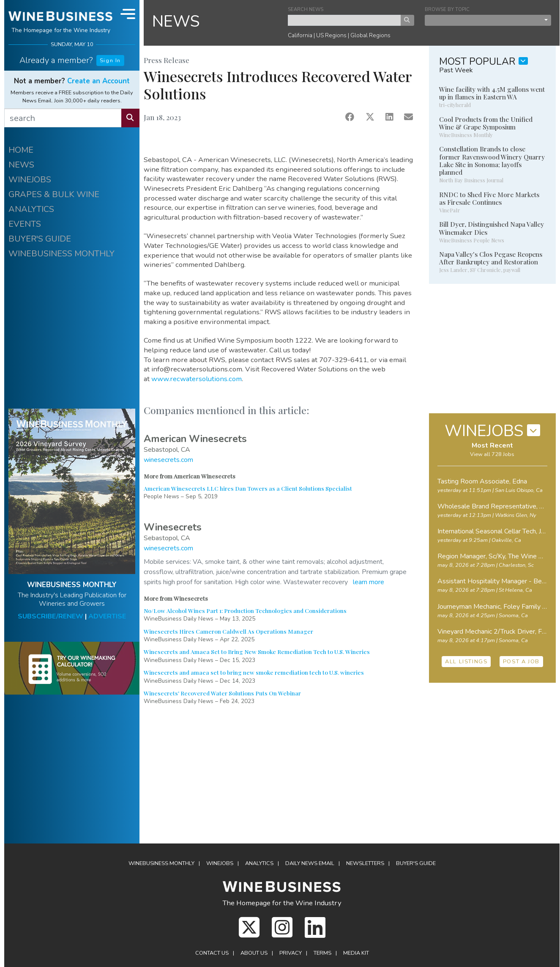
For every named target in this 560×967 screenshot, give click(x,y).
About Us (254, 953)
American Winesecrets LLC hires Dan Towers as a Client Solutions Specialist (248, 488)
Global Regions (370, 35)
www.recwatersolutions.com (197, 379)
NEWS (21, 165)
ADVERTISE (107, 616)
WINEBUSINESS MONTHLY (61, 254)
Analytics (259, 863)
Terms (322, 953)
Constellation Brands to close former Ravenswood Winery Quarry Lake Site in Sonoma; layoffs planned (492, 161)
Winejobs (220, 863)
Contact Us (212, 953)
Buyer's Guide (416, 863)
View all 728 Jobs (492, 454)
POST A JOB (521, 662)
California (300, 35)
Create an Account (98, 81)
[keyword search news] (344, 20)
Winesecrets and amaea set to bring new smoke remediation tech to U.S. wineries (254, 672)
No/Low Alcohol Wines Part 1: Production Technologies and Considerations (245, 610)
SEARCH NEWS (306, 10)
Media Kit (356, 953)
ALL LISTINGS (466, 662)
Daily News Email (310, 863)
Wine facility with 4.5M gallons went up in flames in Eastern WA (492, 93)
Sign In (110, 60)
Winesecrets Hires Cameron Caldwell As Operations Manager (228, 631)
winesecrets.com (168, 460)
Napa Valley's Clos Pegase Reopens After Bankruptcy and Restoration (491, 258)
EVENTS (25, 224)
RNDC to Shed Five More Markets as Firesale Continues (489, 198)
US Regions (331, 35)
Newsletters (365, 863)
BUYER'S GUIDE (40, 239)
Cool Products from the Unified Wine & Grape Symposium (486, 123)
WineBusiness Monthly (161, 863)
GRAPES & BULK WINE (54, 194)
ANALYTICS (31, 209)
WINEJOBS (30, 180)
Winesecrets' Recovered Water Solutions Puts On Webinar (222, 693)
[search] (63, 118)
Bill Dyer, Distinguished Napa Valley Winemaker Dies (492, 228)
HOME (21, 150)
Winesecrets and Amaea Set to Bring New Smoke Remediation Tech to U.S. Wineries (257, 651)
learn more (369, 582)
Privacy (291, 953)
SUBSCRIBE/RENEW (51, 616)
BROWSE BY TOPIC (447, 10)
